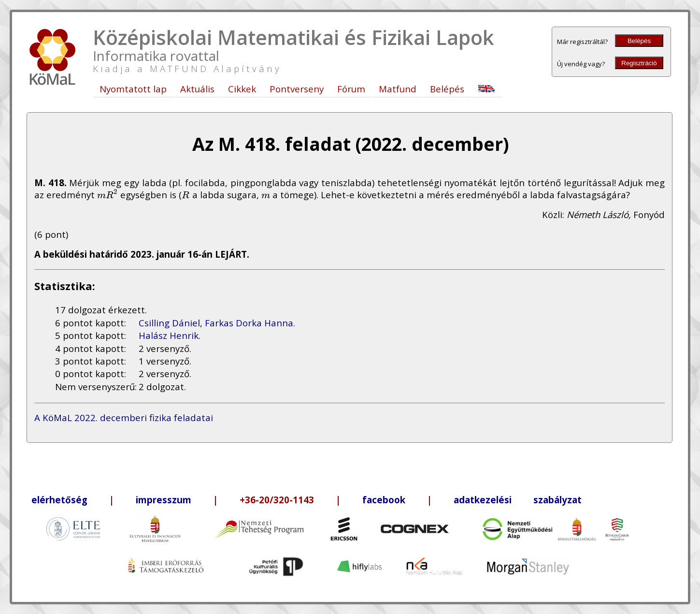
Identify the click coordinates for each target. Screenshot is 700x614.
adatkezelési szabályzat (518, 500)
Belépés (639, 41)
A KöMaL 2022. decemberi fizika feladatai (124, 417)
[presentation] (107, 195)
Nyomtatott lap (133, 89)
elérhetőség (59, 500)
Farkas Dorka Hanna (249, 323)
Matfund (398, 89)
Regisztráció (639, 63)
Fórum (351, 89)
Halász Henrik (169, 335)
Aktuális (197, 89)
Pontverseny (297, 89)
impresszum (164, 500)
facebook (384, 500)
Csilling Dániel (169, 323)
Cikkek (242, 89)
